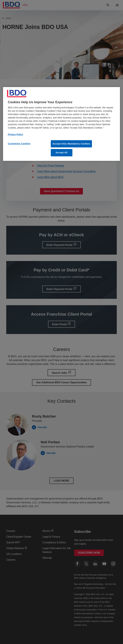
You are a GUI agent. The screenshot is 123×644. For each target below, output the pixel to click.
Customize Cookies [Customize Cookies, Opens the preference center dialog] (19, 144)
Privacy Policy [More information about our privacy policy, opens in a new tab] (15, 134)
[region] (61, 124)
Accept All (62, 153)
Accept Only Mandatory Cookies (71, 144)
